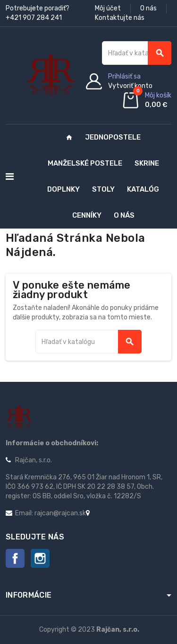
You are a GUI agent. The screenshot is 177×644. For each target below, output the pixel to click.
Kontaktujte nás (120, 18)
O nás (148, 8)
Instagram (40, 558)
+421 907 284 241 (34, 18)
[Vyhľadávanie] (137, 53)
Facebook (15, 558)
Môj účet (108, 8)
